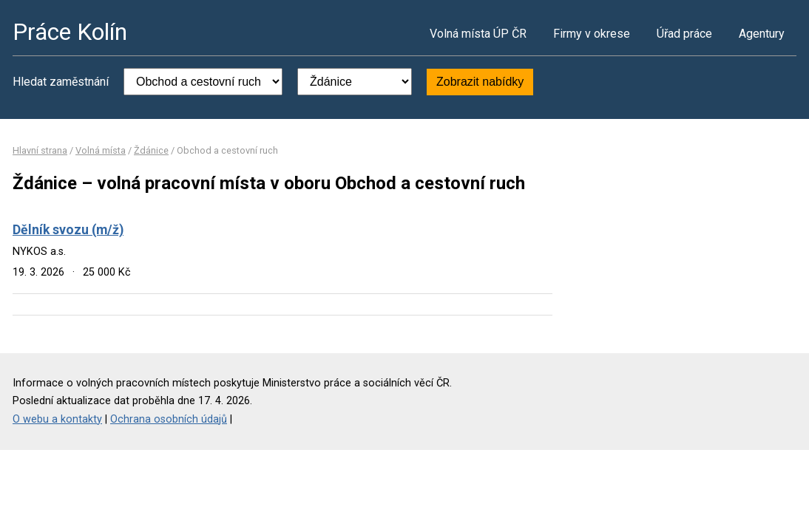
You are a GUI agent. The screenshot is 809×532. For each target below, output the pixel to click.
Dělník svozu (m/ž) (68, 230)
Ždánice (151, 150)
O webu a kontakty (57, 419)
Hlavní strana (40, 150)
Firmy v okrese (592, 34)
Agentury (762, 34)
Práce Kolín (70, 32)
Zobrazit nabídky (480, 82)
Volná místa (101, 150)
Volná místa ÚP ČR (478, 34)
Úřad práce (684, 34)
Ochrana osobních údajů (169, 419)
